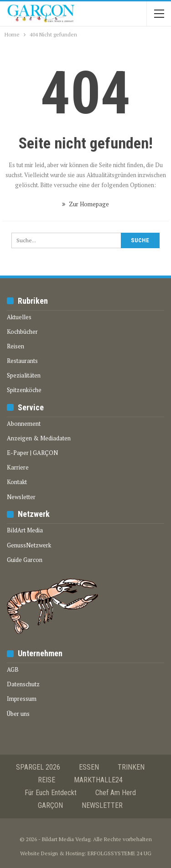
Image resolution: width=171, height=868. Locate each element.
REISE (47, 780)
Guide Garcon (25, 560)
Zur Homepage (85, 204)
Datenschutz (23, 684)
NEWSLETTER (102, 805)
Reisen (16, 346)
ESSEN (89, 767)
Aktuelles (19, 317)
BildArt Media (25, 530)
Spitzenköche (24, 390)
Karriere (18, 467)
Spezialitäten (24, 375)
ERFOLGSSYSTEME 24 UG (119, 853)
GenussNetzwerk (29, 545)
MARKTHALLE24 (98, 780)
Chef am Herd (116, 793)
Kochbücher (22, 332)
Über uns (18, 714)
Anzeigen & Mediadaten (39, 438)
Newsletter (21, 497)
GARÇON (50, 805)
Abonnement (24, 424)
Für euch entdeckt (51, 793)
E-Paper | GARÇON (32, 453)
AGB (13, 669)
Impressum (22, 699)
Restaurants (22, 361)
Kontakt (17, 482)
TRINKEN (131, 767)
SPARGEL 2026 (38, 767)
